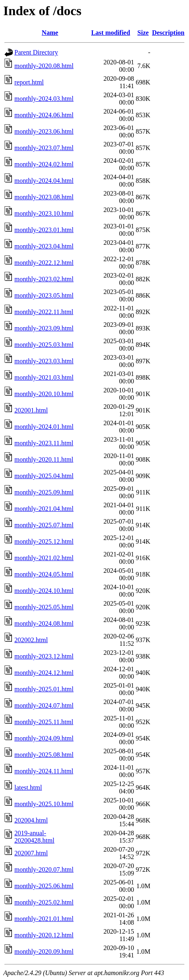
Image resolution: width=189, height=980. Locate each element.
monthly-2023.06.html (44, 131)
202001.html (31, 410)
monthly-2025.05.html (44, 607)
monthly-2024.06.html (44, 115)
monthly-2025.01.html (44, 689)
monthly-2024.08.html (44, 623)
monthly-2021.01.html (44, 919)
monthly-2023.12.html (44, 656)
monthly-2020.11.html (44, 459)
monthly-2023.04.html (44, 246)
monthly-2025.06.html (44, 886)
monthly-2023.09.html (44, 328)
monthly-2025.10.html (44, 804)
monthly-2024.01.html (44, 427)
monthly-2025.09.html (44, 492)
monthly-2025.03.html (44, 345)
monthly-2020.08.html (44, 66)
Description (168, 33)
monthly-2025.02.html (44, 902)
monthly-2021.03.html (44, 377)
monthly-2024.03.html (44, 99)
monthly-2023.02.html (44, 279)
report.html (29, 82)
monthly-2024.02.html (44, 164)
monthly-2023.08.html (44, 197)
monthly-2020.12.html (44, 935)
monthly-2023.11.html (44, 443)
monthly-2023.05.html (44, 295)
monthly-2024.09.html (44, 738)
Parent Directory (36, 52)
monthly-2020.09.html (44, 952)
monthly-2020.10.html (44, 394)
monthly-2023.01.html (44, 230)
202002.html (31, 640)
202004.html (31, 820)
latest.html (28, 787)
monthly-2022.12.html (44, 263)
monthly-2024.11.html (44, 771)
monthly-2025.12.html (44, 541)
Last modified (111, 33)
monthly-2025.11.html (44, 722)
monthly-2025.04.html (44, 476)
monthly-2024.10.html (44, 591)
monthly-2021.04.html (44, 509)
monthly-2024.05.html (44, 574)
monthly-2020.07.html (44, 869)
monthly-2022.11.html (44, 312)
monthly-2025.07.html (44, 525)
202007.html (31, 853)
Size (143, 33)
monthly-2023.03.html (44, 361)
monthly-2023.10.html (44, 213)
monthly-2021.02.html (44, 558)
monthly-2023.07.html (44, 148)
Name (50, 33)
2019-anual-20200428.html (34, 837)
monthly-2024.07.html (44, 705)
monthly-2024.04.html (44, 181)
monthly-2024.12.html (44, 673)
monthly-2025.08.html (44, 755)
